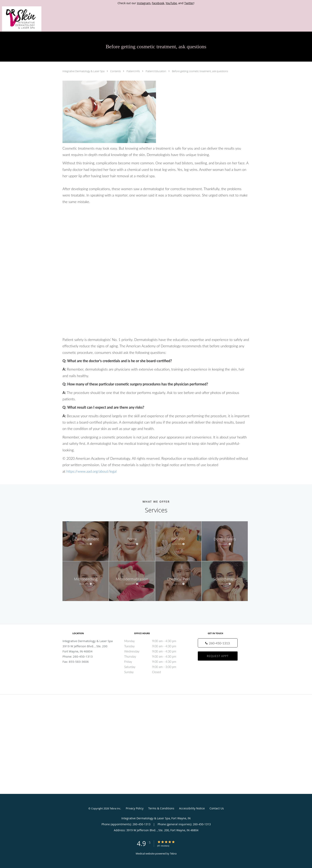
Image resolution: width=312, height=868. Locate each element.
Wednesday (155, 651)
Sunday (155, 672)
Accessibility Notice (192, 808)
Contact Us (217, 808)
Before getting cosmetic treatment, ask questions (200, 71)
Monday (155, 641)
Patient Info (134, 71)
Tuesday (155, 646)
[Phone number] (218, 643)
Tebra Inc (115, 808)
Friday (155, 662)
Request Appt (218, 656)
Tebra (173, 853)
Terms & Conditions (161, 808)
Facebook (158, 3)
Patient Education (156, 71)
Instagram (144, 3)
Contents (116, 71)
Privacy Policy (135, 808)
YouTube (171, 3)
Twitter (189, 3)
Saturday (155, 667)
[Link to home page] (21, 19)
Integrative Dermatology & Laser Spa (84, 71)
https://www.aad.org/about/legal (92, 471)
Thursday (155, 656)
